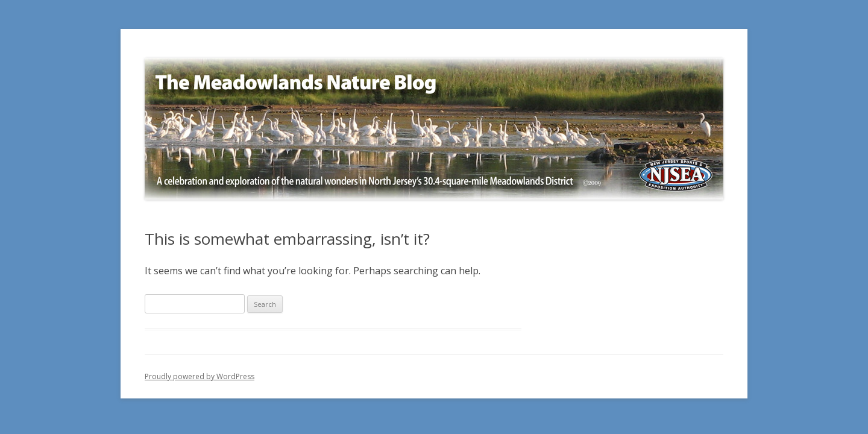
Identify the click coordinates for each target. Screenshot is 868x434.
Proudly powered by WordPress (200, 376)
